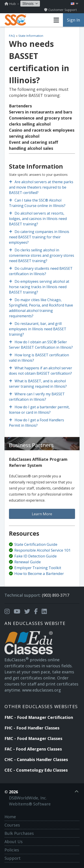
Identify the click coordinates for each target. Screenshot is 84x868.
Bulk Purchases (19, 833)
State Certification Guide (36, 544)
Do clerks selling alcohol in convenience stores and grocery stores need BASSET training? (42, 255)
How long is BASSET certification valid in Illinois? (39, 358)
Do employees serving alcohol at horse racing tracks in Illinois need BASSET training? (39, 287)
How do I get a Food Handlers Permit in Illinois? (37, 423)
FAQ (12, 36)
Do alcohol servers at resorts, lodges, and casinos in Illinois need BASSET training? (38, 219)
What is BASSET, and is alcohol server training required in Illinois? (38, 384)
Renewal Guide (28, 562)
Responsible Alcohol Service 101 (43, 550)
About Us (14, 842)
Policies (12, 850)
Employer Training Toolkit (38, 568)
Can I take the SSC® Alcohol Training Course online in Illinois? (37, 203)
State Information (31, 36)
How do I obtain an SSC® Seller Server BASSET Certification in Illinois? (41, 345)
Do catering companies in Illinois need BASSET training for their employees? (39, 237)
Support (13, 858)
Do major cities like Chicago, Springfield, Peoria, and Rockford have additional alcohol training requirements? (41, 308)
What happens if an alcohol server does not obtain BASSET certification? (41, 371)
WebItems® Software (30, 804)
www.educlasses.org (42, 690)
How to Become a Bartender (39, 573)
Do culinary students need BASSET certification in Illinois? (41, 271)
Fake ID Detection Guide (36, 556)
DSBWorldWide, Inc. (28, 798)
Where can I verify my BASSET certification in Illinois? (37, 397)
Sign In (73, 20)
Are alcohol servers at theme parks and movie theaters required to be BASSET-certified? (41, 187)
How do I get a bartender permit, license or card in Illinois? (39, 410)
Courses (12, 825)
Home (10, 817)
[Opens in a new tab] (7, 611)
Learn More (42, 514)
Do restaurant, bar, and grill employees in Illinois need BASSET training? (38, 329)
